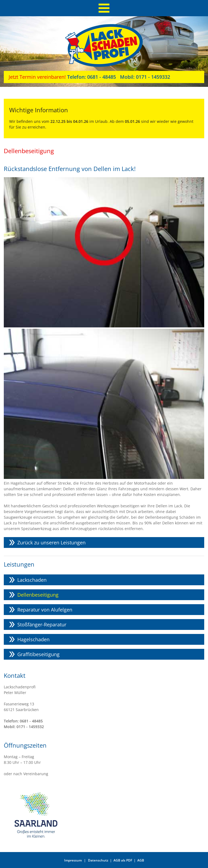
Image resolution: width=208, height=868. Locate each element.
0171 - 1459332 (143, 77)
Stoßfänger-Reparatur (42, 624)
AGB (141, 860)
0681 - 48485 (92, 77)
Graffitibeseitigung (38, 654)
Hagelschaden (33, 639)
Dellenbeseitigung (38, 595)
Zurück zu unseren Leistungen (51, 542)
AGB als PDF (123, 860)
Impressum (73, 860)
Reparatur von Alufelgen (45, 610)
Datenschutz (98, 860)
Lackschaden (32, 580)
